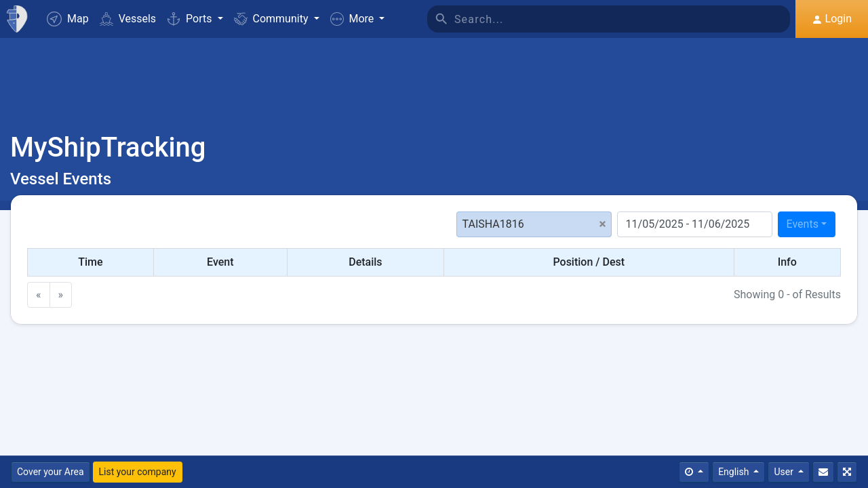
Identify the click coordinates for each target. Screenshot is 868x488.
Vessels (128, 19)
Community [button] (273, 19)
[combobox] (807, 224)
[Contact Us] (823, 472)
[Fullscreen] (847, 472)
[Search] (622, 19)
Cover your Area (51, 472)
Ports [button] (191, 19)
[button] (358, 19)
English (735, 472)
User (785, 472)
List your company (138, 472)
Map (68, 19)
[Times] (694, 472)
